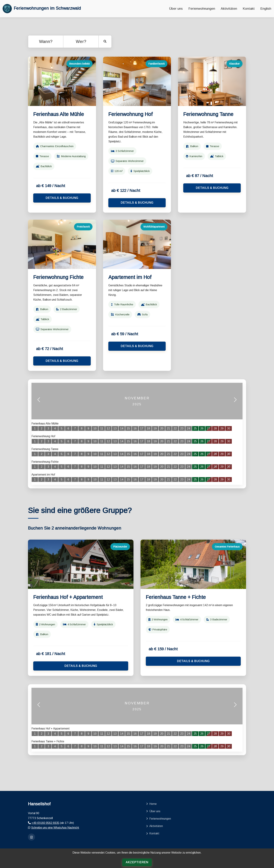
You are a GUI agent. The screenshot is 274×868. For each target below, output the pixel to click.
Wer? (81, 41)
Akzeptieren (137, 862)
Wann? (46, 41)
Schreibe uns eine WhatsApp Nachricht (55, 828)
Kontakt (249, 9)
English (266, 9)
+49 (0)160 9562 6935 (45, 823)
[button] (39, 401)
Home (151, 804)
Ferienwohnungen (202, 9)
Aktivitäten (229, 9)
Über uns (176, 9)
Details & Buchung (62, 198)
